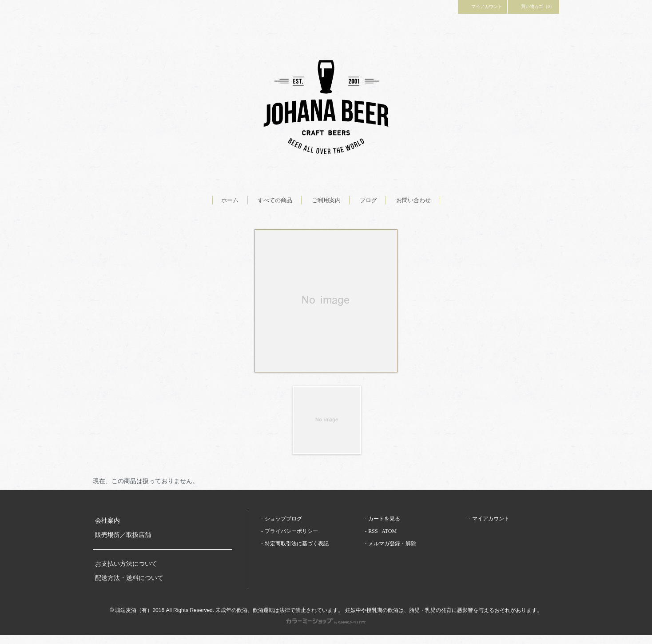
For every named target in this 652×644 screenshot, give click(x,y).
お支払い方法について (126, 564)
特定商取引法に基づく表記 (297, 544)
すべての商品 (275, 200)
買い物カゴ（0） (533, 6)
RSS (373, 531)
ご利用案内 (326, 200)
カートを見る (384, 519)
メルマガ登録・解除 (392, 544)
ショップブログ (283, 519)
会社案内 (107, 521)
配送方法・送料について (129, 578)
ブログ (368, 200)
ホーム (230, 200)
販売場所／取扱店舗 (123, 535)
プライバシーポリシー (291, 531)
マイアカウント (483, 6)
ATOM (389, 531)
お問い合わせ (413, 200)
